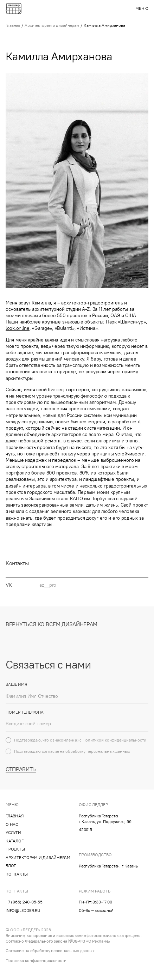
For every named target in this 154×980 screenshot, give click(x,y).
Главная (13, 25)
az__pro (48, 589)
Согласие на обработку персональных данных (50, 951)
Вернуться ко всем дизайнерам (52, 629)
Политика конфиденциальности (36, 960)
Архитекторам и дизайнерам (52, 25)
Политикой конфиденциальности (114, 744)
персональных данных (108, 755)
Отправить (21, 773)
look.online (18, 328)
